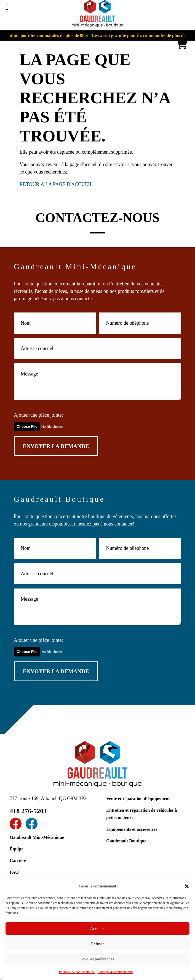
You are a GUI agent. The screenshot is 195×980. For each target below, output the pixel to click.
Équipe (16, 849)
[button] (187, 886)
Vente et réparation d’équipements (139, 799)
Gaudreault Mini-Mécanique (37, 837)
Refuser (97, 944)
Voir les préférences (97, 959)
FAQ (14, 872)
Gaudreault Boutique (126, 841)
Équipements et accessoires (132, 829)
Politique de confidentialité (77, 972)
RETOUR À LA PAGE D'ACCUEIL (56, 184)
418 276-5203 (28, 811)
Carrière (18, 861)
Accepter (97, 929)
